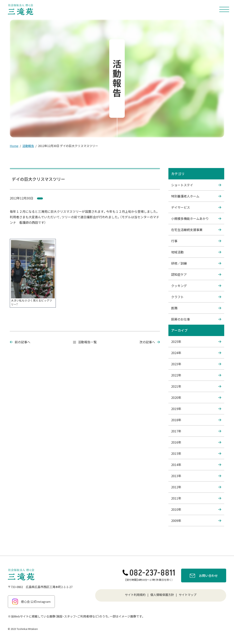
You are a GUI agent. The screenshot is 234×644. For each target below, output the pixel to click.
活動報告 (28, 146)
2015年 (196, 453)
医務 (196, 308)
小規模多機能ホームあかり (196, 218)
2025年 (196, 342)
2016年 (196, 442)
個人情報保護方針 (162, 595)
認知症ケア (196, 274)
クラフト (196, 297)
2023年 (196, 364)
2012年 (196, 487)
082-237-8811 (149, 573)
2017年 (196, 431)
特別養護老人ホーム (196, 196)
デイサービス (196, 207)
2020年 (196, 397)
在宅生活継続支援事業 (196, 230)
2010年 (196, 509)
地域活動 (196, 252)
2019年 (196, 409)
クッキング (196, 286)
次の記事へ (150, 342)
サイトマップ (188, 595)
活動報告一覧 (85, 342)
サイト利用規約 (135, 595)
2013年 (196, 476)
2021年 (196, 386)
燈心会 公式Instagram (31, 602)
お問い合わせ (204, 576)
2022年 (196, 375)
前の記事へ (20, 342)
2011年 (196, 498)
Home (14, 146)
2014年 (196, 465)
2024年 (196, 353)
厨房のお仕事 (196, 319)
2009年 (196, 521)
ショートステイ (196, 185)
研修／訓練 (196, 263)
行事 (196, 241)
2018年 (196, 420)
